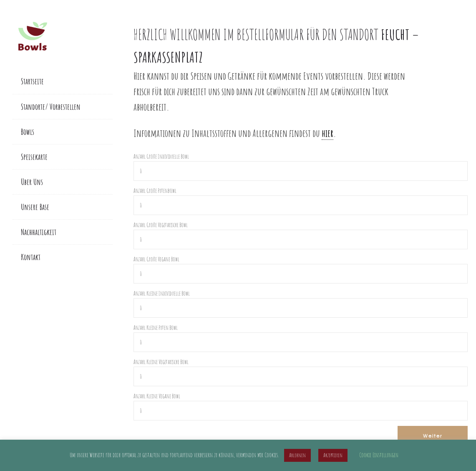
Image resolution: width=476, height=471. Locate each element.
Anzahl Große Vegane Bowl (156, 259)
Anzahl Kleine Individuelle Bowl (162, 293)
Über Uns (32, 182)
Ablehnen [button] (297, 455)
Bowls (28, 132)
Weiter (432, 436)
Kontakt (31, 257)
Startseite (32, 81)
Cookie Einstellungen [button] (379, 455)
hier (327, 133)
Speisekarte (34, 157)
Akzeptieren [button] (333, 455)
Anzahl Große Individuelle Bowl (161, 156)
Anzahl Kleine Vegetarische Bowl (161, 362)
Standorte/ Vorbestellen (51, 107)
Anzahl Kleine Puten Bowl (156, 328)
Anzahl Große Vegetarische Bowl (161, 225)
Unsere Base (35, 207)
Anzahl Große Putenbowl (155, 191)
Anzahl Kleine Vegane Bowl (157, 396)
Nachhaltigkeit (39, 232)
